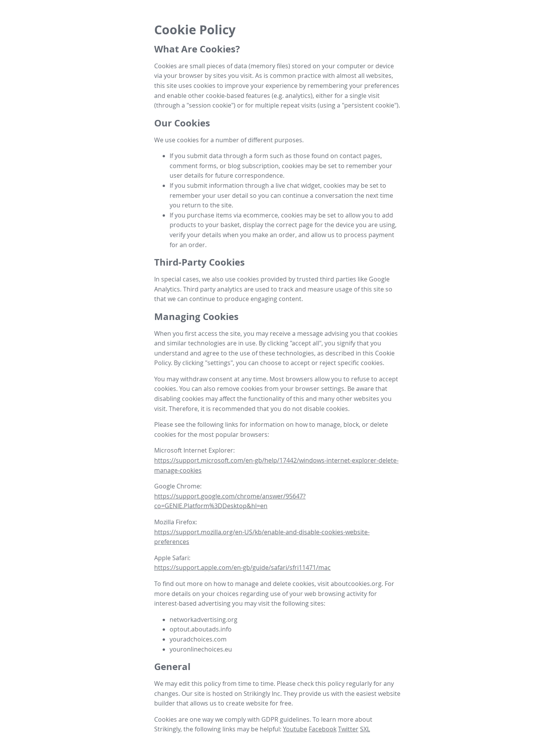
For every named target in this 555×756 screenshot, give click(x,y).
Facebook (323, 729)
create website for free (259, 703)
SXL (365, 729)
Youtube (295, 729)
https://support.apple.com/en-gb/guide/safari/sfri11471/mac (242, 567)
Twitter (348, 729)
